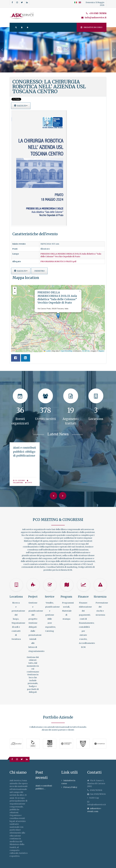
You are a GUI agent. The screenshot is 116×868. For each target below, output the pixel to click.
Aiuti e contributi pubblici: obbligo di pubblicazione (25, 452)
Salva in (21, 106)
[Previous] (53, 496)
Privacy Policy (70, 787)
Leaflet (47, 351)
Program (66, 597)
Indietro (39, 271)
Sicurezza (100, 597)
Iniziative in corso (92, 27)
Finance (83, 597)
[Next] (63, 496)
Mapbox (101, 351)
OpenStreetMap (67, 351)
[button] (58, 316)
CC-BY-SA (86, 351)
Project (33, 597)
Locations (16, 597)
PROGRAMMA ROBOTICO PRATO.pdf (58, 261)
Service (50, 597)
